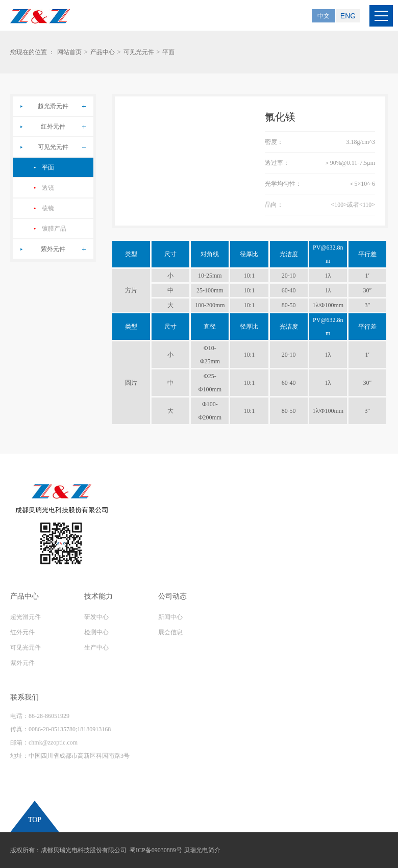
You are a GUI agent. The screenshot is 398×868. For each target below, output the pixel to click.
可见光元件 (139, 52)
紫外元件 (53, 249)
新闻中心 (170, 617)
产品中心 (103, 52)
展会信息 (170, 632)
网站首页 (69, 52)
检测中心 (96, 632)
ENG (348, 16)
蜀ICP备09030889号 (156, 850)
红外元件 (53, 127)
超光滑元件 (53, 106)
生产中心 (96, 648)
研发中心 (96, 617)
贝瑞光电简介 (202, 850)
